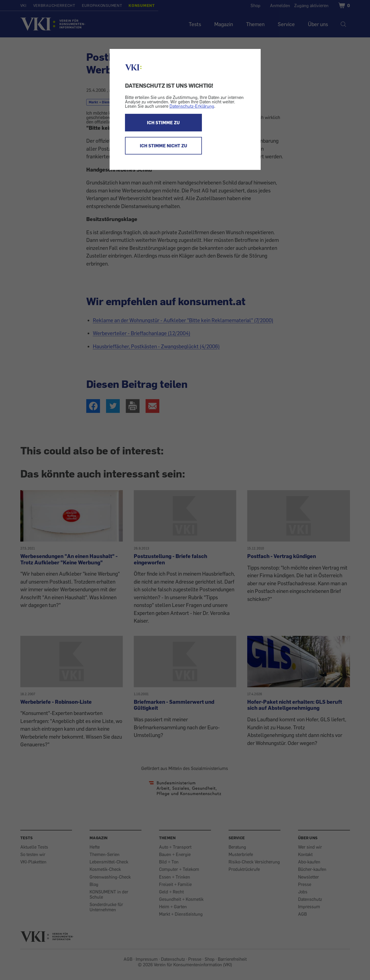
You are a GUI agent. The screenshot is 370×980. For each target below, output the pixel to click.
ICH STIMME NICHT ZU (163, 146)
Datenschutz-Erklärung (192, 106)
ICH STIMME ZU (163, 123)
